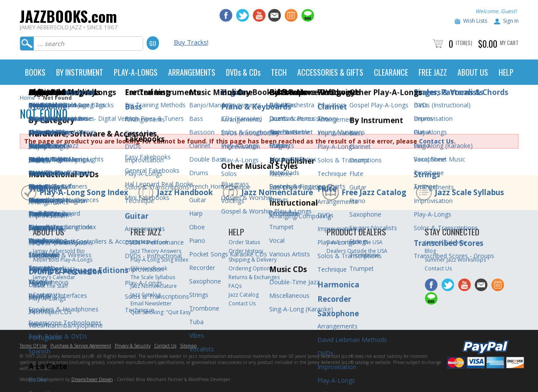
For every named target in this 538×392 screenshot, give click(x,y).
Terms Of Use (33, 346)
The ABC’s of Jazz (54, 268)
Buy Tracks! (191, 42)
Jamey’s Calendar (54, 277)
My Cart (509, 43)
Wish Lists (475, 21)
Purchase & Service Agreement (81, 346)
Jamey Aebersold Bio (59, 251)
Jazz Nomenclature (277, 192)
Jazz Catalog (146, 295)
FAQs (235, 286)
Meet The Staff (50, 286)
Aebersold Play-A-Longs (63, 260)
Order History (246, 251)
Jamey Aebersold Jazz (60, 242)
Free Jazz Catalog (374, 192)
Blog (430, 251)
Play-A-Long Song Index (84, 192)
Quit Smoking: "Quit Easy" (162, 312)
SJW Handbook (149, 268)
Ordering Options (251, 268)
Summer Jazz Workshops (455, 260)
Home (27, 98)
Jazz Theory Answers (156, 251)
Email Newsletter (151, 303)
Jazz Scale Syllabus (469, 192)
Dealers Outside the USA (357, 251)
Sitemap (188, 346)
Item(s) (464, 43)
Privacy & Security (133, 346)
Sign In (511, 21)
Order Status (244, 242)
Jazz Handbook (185, 192)
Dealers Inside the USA (355, 242)
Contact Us (436, 141)
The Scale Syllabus (153, 277)
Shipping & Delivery (253, 260)
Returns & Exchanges (254, 277)
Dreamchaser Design (92, 379)
